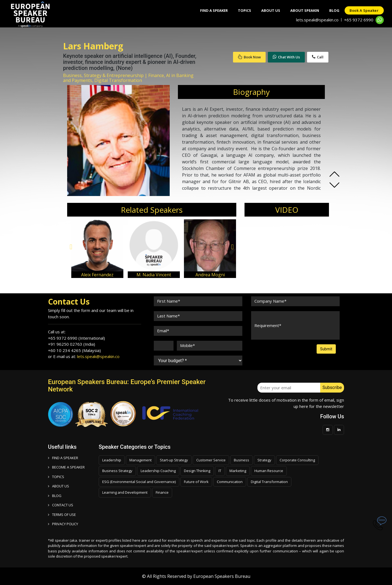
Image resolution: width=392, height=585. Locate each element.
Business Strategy (117, 471)
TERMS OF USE (62, 515)
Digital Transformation (269, 482)
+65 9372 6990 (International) (76, 338)
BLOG (55, 496)
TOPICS (56, 477)
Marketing (238, 471)
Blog (333, 10)
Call (318, 57)
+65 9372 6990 (359, 20)
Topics (241, 10)
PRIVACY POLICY (63, 524)
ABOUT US (59, 486)
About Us (268, 10)
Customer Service (211, 460)
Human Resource (269, 471)
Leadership (112, 460)
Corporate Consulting (297, 460)
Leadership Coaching (158, 471)
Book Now (249, 57)
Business (242, 460)
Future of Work (196, 482)
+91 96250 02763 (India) (72, 344)
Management (140, 460)
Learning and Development (125, 492)
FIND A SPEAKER (63, 458)
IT (220, 471)
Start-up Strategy (174, 460)
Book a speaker (364, 10)
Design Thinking (197, 471)
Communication (230, 482)
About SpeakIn (303, 10)
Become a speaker (66, 467)
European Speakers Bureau (222, 576)
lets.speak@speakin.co (317, 20)
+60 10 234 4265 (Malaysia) (74, 350)
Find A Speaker (210, 10)
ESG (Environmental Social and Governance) (139, 482)
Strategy (264, 460)
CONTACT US (61, 505)
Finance (162, 492)
